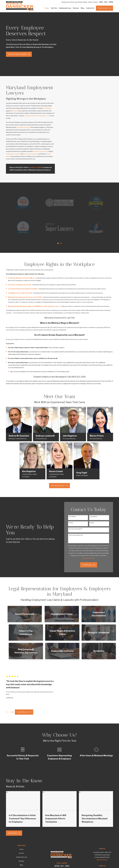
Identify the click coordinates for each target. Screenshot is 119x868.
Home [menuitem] (47, 8)
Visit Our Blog (14, 833)
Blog (21, 865)
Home (21, 849)
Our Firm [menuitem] (54, 8)
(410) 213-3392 (62, 866)
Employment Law (21, 857)
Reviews (21, 861)
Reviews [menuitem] (76, 8)
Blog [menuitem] (82, 8)
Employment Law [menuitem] (65, 8)
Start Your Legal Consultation (19, 54)
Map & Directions (102, 860)
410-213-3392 (106, 2)
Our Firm (21, 853)
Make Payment (104, 8)
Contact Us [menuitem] (90, 8)
